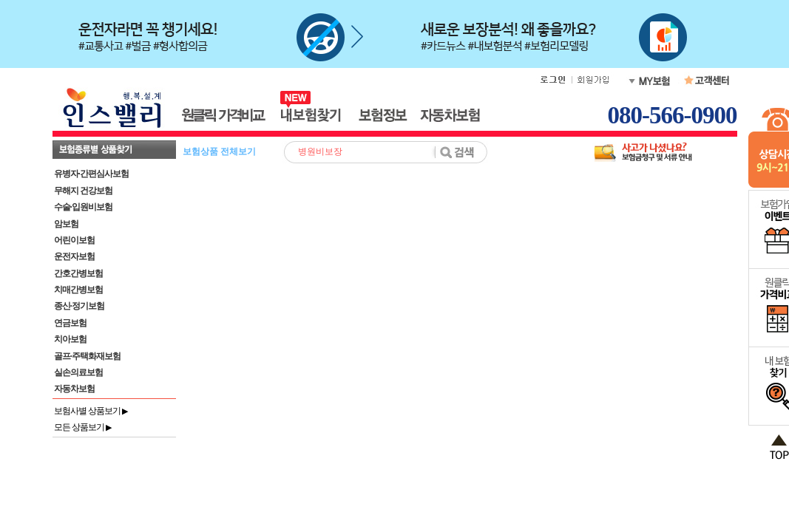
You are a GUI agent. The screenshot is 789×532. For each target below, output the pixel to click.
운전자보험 (74, 256)
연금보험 (70, 323)
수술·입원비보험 (83, 207)
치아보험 (70, 339)
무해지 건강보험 (83, 191)
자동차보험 (74, 389)
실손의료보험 (78, 372)
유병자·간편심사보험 (91, 174)
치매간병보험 (78, 290)
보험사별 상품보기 (91, 411)
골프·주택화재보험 (87, 356)
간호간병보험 (78, 273)
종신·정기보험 (79, 306)
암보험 (66, 224)
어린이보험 (74, 240)
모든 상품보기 (83, 427)
